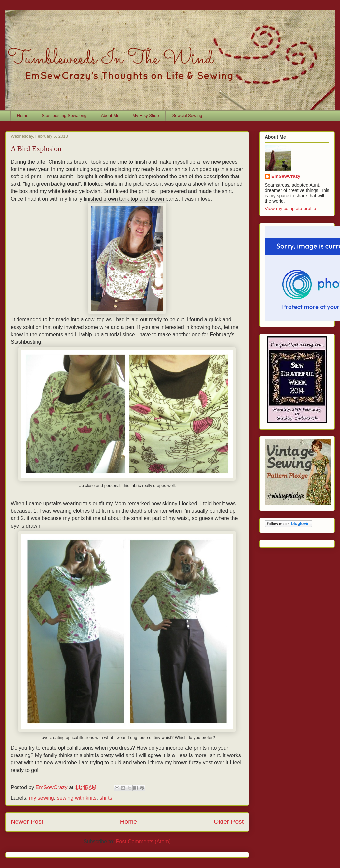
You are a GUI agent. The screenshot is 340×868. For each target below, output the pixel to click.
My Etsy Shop (146, 116)
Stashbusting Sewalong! (65, 116)
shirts (106, 798)
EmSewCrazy (286, 176)
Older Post (229, 822)
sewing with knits (77, 798)
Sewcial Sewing (187, 116)
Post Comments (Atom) (143, 841)
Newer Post (27, 822)
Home (23, 116)
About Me (110, 116)
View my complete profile (290, 209)
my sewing (42, 798)
